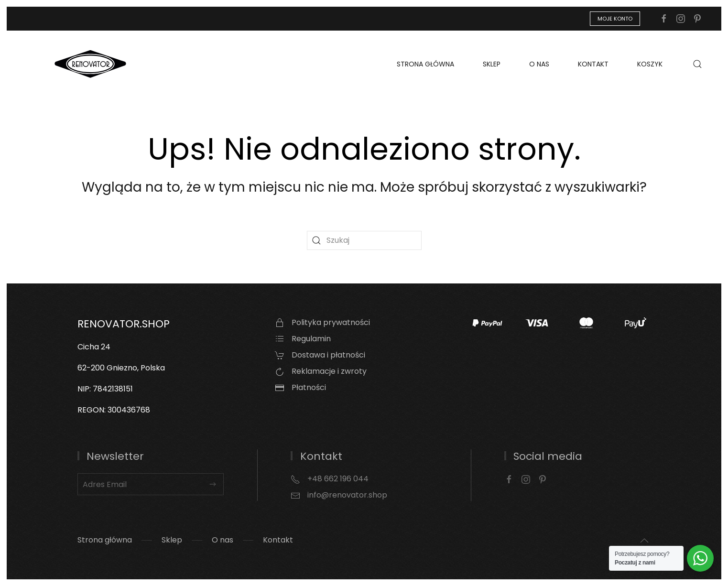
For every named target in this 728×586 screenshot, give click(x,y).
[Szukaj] (364, 240)
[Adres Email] (151, 484)
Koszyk (650, 64)
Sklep (172, 540)
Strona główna (425, 64)
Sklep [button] (492, 64)
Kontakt (593, 64)
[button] (697, 64)
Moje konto (615, 19)
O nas (539, 64)
